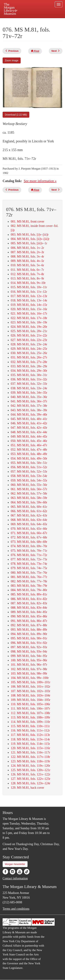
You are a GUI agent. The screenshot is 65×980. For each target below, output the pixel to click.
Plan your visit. (9, 20)
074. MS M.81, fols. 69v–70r (29, 546)
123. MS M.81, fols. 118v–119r (30, 761)
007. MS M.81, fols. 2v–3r (27, 252)
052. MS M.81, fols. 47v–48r (29, 450)
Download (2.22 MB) (16, 115)
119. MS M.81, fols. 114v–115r (30, 744)
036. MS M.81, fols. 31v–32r (29, 379)
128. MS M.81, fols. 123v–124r (31, 783)
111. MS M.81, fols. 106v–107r (30, 709)
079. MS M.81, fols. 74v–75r (29, 568)
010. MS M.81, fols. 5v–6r (27, 265)
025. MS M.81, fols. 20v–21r (29, 331)
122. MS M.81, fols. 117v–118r (30, 757)
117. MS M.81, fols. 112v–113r (30, 735)
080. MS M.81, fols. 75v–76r (29, 573)
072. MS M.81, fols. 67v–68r (29, 537)
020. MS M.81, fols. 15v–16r (29, 309)
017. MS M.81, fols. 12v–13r (29, 296)
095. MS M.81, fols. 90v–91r (29, 638)
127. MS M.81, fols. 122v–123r (31, 779)
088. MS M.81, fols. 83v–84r (29, 608)
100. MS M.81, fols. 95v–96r (29, 660)
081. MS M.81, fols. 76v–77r (29, 577)
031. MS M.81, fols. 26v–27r (29, 357)
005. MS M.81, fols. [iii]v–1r (29, 243)
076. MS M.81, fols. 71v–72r (29, 555)
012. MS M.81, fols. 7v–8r (27, 274)
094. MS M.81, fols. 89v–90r (29, 634)
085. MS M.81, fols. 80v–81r (29, 594)
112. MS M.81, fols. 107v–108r (30, 713)
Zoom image (12, 60)
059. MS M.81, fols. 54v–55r (29, 480)
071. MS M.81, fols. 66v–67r (29, 533)
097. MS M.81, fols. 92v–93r (29, 647)
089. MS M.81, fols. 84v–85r (29, 612)
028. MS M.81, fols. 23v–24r (29, 344)
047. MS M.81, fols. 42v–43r (29, 428)
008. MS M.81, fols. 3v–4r (27, 257)
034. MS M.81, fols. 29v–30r (29, 371)
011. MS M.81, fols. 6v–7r (27, 270)
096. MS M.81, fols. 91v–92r (29, 643)
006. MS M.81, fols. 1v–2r (27, 248)
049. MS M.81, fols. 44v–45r (29, 437)
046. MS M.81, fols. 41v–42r (29, 423)
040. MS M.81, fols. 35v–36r (29, 397)
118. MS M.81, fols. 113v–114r (30, 739)
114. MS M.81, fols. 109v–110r (30, 722)
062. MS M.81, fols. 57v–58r (29, 493)
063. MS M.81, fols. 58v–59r (29, 498)
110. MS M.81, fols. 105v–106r (30, 704)
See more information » (40, 181)
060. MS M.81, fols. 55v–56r (29, 485)
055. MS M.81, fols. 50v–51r (29, 463)
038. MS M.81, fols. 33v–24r (29, 388)
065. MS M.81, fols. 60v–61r (29, 507)
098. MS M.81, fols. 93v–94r (29, 652)
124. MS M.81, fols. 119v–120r (30, 766)
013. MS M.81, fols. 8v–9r (27, 278)
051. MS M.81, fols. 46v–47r (29, 445)
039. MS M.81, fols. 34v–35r (29, 393)
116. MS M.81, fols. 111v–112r (30, 730)
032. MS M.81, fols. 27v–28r (29, 362)
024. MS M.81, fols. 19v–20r (29, 327)
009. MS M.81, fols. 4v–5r (27, 261)
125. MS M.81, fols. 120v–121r (31, 770)
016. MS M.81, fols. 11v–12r (29, 292)
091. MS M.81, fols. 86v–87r (29, 621)
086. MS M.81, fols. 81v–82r (29, 599)
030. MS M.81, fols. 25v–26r (29, 353)
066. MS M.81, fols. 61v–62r (29, 511)
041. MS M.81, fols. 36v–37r (29, 401)
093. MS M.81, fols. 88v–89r (29, 630)
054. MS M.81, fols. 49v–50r (29, 458)
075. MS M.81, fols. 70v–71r (29, 551)
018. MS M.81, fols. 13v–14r (29, 300)
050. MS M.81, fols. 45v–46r (29, 441)
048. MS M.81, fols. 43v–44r (29, 432)
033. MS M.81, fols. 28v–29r (29, 366)
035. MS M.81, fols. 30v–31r (29, 375)
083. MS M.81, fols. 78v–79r (29, 586)
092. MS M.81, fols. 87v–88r (29, 625)
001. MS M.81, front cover (27, 221)
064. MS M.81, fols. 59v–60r (29, 502)
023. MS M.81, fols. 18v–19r (29, 322)
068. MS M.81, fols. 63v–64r (29, 520)
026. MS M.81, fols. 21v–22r (29, 335)
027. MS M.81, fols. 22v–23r (29, 340)
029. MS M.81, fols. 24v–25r (29, 349)
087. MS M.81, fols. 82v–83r (29, 603)
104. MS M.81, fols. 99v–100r (30, 678)
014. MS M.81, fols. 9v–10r (28, 283)
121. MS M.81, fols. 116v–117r (30, 752)
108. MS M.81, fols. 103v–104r (31, 695)
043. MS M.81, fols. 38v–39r (29, 410)
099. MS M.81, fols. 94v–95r (29, 656)
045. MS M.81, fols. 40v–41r (29, 419)
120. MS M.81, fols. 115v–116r (30, 748)
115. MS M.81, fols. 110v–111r (30, 726)
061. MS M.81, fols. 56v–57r (29, 489)
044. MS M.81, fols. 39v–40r (29, 415)
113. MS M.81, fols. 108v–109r (30, 717)
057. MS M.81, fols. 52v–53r (29, 472)
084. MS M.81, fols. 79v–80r (29, 590)
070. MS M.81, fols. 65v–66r (29, 529)
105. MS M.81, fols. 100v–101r (31, 682)
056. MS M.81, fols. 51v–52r (29, 467)
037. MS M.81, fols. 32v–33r (29, 384)
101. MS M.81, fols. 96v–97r (29, 665)
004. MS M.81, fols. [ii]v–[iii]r (30, 239)
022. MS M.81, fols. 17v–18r (29, 318)
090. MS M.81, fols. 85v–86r (29, 616)
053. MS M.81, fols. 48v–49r (29, 454)
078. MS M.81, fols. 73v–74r (29, 564)
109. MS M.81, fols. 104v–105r (31, 700)
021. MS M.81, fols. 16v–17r (29, 313)
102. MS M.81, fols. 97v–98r (29, 669)
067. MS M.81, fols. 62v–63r (29, 515)
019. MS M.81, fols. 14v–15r (29, 305)
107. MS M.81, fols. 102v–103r (31, 691)
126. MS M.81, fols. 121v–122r (31, 774)
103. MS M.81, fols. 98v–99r (29, 673)
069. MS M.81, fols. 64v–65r (29, 524)
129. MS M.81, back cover (27, 788)
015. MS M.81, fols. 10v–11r (29, 287)
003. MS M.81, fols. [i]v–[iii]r (30, 235)
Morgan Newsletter (15, 864)
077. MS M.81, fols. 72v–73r (29, 559)
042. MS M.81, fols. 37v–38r (29, 406)
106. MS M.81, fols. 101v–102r (31, 687)
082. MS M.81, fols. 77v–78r (29, 581)
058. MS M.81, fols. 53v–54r (29, 476)
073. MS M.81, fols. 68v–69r (29, 542)
